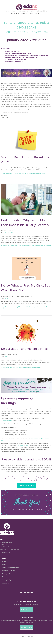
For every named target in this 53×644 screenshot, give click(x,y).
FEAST (7, 298)
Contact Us (39, 13)
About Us (14, 11)
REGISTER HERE (26, 609)
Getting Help (15, 13)
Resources (24, 13)
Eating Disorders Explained (39, 11)
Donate (31, 13)
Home (8, 11)
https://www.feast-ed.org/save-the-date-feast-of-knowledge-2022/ (23, 173)
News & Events (24, 11)
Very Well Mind (10, 233)
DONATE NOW (26, 627)
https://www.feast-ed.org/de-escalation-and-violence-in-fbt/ (21, 367)
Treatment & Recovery (10, 571)
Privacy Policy (7, 580)
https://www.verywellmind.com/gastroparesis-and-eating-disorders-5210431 (26, 246)
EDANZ (31, 637)
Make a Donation (27, 486)
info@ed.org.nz (8, 420)
